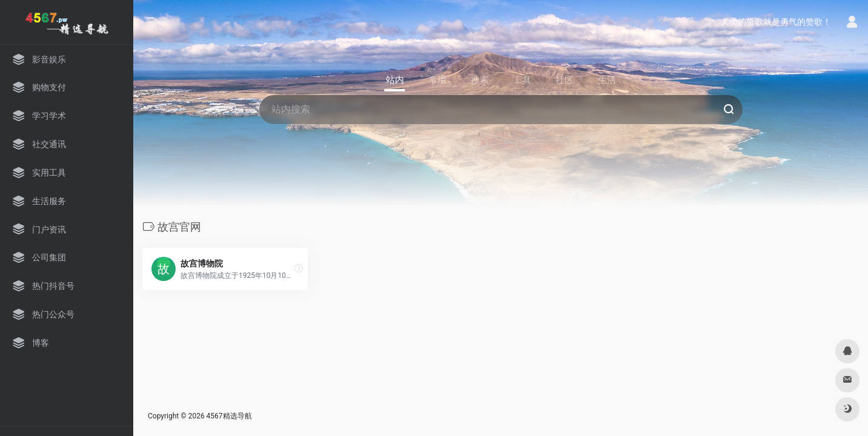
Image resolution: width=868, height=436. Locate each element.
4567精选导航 (229, 416)
